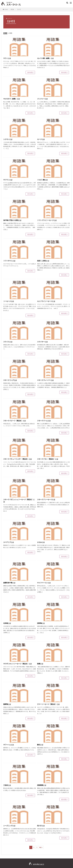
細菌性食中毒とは (9, 583)
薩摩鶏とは (7, 704)
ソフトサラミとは (10, 261)
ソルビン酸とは (42, 180)
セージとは (41, 139)
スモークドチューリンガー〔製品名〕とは (18, 459)
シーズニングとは (9, 826)
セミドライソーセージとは (47, 301)
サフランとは (8, 180)
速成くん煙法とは (43, 261)
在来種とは (7, 623)
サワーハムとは (9, 745)
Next (41, 847)
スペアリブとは (9, 542)
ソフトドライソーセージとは (48, 220)
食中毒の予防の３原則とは (12, 220)
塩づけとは (42, 826)
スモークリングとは (10, 380)
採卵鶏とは (41, 623)
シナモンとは (8, 139)
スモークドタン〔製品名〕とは (48, 459)
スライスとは (9, 342)
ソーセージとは (9, 301)
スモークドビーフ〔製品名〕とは (15, 421)
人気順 (10, 33)
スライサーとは (42, 342)
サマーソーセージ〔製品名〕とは (48, 704)
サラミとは (7, 58)
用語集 (12, 9)
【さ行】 (19, 9)
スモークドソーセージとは (47, 499)
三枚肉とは (7, 785)
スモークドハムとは (44, 421)
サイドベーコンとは (44, 583)
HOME (6, 9)
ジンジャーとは (42, 99)
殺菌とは (40, 664)
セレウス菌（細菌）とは (45, 58)
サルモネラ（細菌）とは (12, 99)
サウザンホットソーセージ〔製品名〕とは (18, 664)
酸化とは (40, 745)
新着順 (5, 33)
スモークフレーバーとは (45, 380)
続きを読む (30, 72)
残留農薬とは (42, 785)
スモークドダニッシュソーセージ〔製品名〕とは (19, 501)
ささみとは (41, 542)
